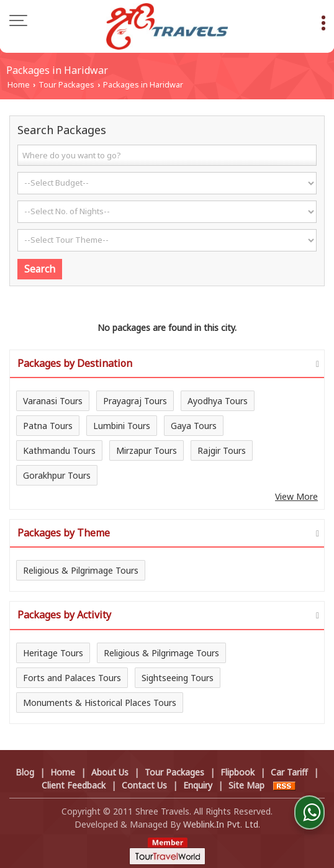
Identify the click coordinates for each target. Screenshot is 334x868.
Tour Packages (66, 85)
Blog (25, 772)
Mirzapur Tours (147, 450)
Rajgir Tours (222, 450)
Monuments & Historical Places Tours (100, 703)
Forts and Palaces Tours (72, 678)
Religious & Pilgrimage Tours (81, 570)
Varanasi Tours (53, 401)
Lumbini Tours (122, 426)
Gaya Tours (194, 426)
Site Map (246, 785)
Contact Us (144, 785)
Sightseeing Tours (178, 678)
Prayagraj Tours (135, 401)
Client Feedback (74, 785)
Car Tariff (289, 772)
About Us (110, 772)
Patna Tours (48, 426)
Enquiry (198, 785)
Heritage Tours (53, 653)
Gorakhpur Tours (57, 475)
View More (296, 496)
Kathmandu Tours (59, 450)
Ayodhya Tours (218, 401)
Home (19, 85)
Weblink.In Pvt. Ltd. (222, 824)
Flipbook (237, 772)
